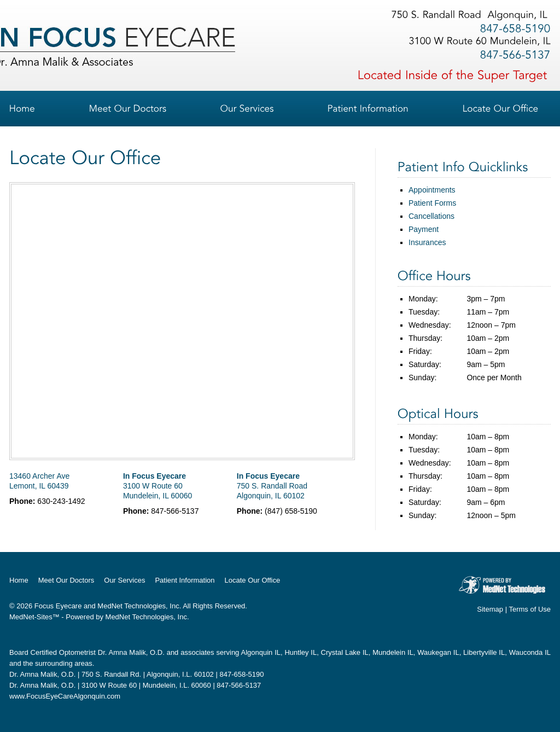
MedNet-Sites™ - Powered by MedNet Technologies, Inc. (99, 617)
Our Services (124, 580)
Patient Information (185, 580)
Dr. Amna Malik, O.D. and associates (156, 652)
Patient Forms (432, 203)
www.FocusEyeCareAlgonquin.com (65, 696)
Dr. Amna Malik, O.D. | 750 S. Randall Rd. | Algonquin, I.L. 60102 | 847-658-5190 (136, 674)
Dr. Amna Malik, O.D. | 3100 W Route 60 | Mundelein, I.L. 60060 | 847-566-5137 (135, 685)
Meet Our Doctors (66, 580)
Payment (424, 229)
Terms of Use (530, 609)
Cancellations (431, 216)
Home (19, 580)
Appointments (432, 190)
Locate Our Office (253, 580)
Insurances (427, 242)
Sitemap (490, 609)
